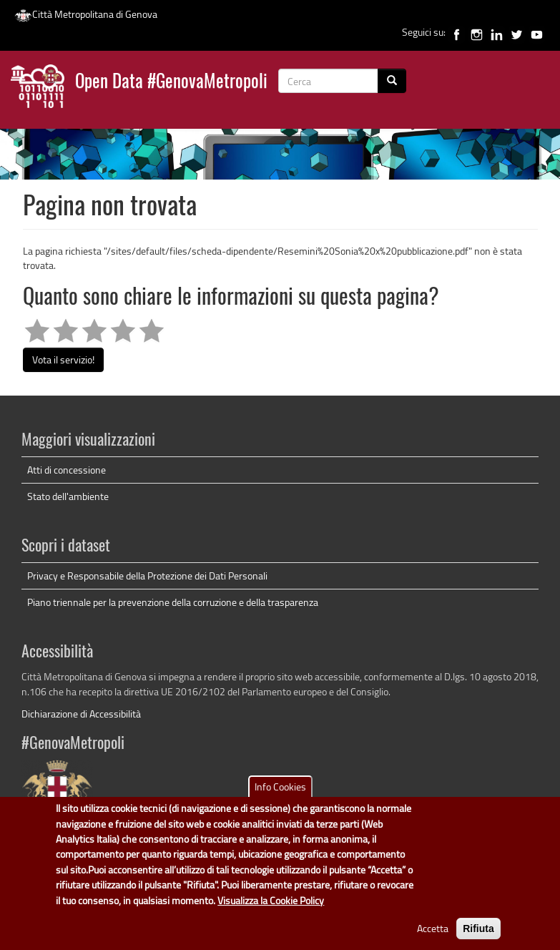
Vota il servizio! (63, 359)
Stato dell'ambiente (68, 496)
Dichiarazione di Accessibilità (81, 714)
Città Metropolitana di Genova (86, 14)
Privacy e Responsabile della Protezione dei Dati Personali (147, 576)
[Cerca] (392, 81)
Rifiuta (478, 938)
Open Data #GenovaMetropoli (171, 83)
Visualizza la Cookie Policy (271, 909)
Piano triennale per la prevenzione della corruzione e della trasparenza (173, 602)
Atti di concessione (67, 470)
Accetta (433, 937)
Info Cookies (280, 796)
